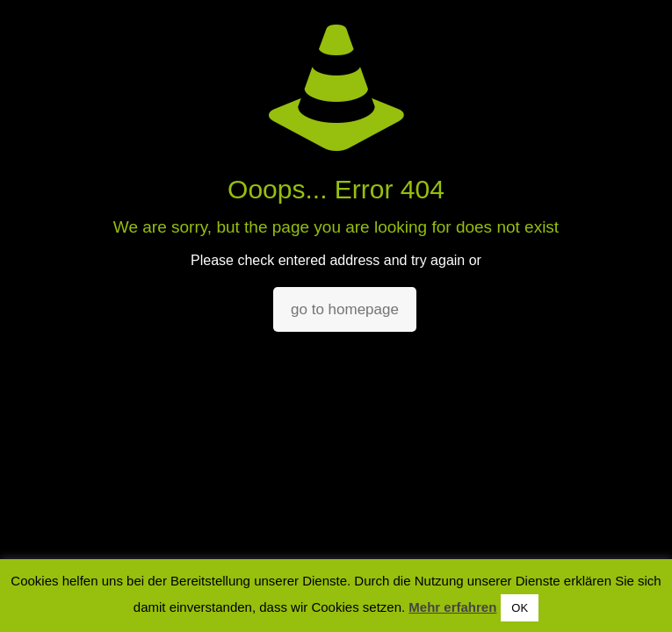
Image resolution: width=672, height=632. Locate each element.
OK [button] (520, 608)
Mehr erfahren (452, 607)
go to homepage (345, 309)
